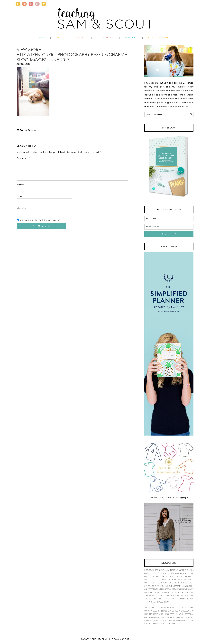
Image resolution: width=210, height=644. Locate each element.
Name (21, 185)
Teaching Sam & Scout (116, 639)
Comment (24, 158)
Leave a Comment (29, 130)
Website (21, 208)
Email (21, 196)
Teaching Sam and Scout (105, 17)
